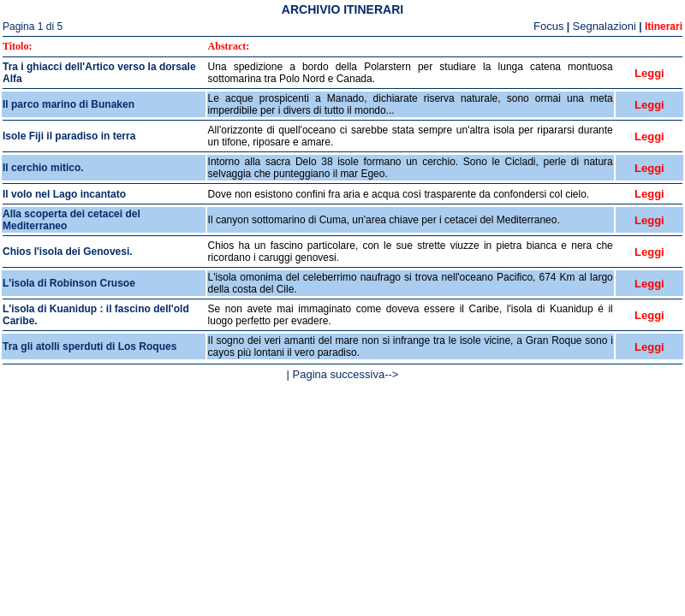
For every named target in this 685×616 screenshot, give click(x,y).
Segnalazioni (605, 26)
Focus (548, 26)
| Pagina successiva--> (343, 374)
